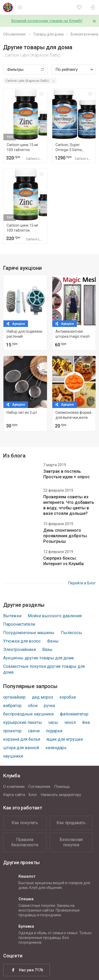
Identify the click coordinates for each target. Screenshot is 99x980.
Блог (33, 795)
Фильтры (15, 69)
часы (53, 722)
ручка (49, 706)
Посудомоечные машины (29, 633)
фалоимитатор (74, 714)
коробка (68, 697)
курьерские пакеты (23, 722)
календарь (56, 748)
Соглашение (39, 787)
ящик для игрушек (65, 739)
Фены (53, 641)
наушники (13, 756)
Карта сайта (14, 795)
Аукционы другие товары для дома (38, 658)
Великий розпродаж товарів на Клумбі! (47, 21)
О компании (14, 787)
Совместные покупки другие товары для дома (44, 669)
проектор (12, 731)
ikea (86, 722)
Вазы (47, 650)
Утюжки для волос (22, 641)
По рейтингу (67, 69)
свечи (34, 731)
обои (33, 706)
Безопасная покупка (71, 842)
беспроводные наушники (28, 714)
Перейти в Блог (82, 583)
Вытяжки (12, 616)
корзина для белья (22, 739)
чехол (70, 722)
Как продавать (71, 823)
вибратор (12, 706)
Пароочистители (19, 624)
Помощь (62, 787)
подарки (54, 731)
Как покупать (25, 823)
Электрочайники (20, 650)
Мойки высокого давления (55, 616)
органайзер (14, 697)
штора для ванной (21, 748)
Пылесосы (71, 633)
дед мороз (43, 697)
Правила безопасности (25, 842)
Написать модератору (61, 795)
